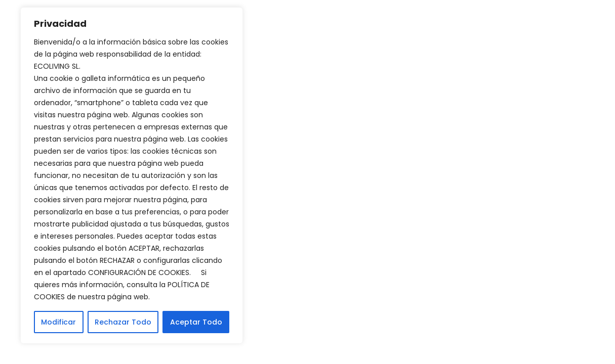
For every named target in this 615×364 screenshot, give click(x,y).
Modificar (58, 322)
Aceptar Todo (196, 322)
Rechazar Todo (123, 322)
